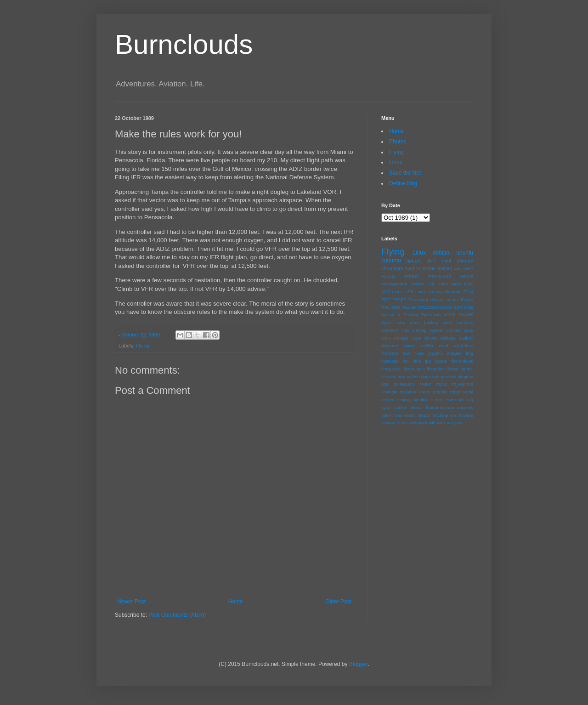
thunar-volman (440, 407)
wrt (439, 423)
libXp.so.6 (391, 369)
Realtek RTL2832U (420, 307)
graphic (435, 353)
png (385, 384)
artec (415, 322)
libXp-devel (462, 361)
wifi (432, 423)
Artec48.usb (439, 276)
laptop (441, 361)
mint (447, 261)
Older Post (338, 602)
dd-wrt (431, 338)
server (387, 400)
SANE (446, 307)
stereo (438, 400)
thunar (417, 407)
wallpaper (418, 423)
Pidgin (467, 299)
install (429, 268)
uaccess (465, 407)
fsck (407, 353)
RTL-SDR (391, 307)
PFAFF (399, 299)
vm (453, 415)
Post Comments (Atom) (177, 615)
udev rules (392, 415)
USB (469, 307)
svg (470, 400)
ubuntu (465, 253)
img (470, 353)
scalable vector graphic (423, 392)
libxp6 (453, 369)
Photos (398, 142)
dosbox (466, 338)
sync (386, 407)
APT (432, 261)
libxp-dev (436, 369)
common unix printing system (412, 330)
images (455, 353)
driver (410, 345)
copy (469, 330)
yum (458, 423)
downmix (390, 345)
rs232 (441, 384)
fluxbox (413, 268)
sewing (403, 400)
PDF (386, 299)
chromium (392, 268)
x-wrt (448, 423)
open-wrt (430, 377)
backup (431, 322)
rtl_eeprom (463, 384)
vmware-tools (394, 423)
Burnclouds (184, 44)
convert (454, 330)
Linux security (429, 292)
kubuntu (391, 261)
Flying (143, 346)
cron (386, 338)
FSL (431, 284)
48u (458, 269)
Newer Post (131, 602)
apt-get (414, 261)
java (417, 361)
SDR (458, 307)
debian (441, 253)
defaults (448, 338)
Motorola (453, 292)
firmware (390, 353)
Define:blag (403, 183)
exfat (444, 345)
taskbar (400, 407)
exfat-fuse (464, 345)
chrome (465, 261)
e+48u (427, 345)
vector (410, 415)
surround (455, 400)
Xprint (387, 322)
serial (468, 392)
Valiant (388, 315)
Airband (411, 276)
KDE (469, 284)
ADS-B (388, 276)
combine (465, 322)
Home (236, 602)
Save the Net (405, 173)
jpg (428, 361)
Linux (396, 162)
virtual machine (433, 415)
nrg (401, 377)
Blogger (359, 664)
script (455, 392)
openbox (448, 377)
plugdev (465, 377)
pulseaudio (404, 384)
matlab (445, 268)
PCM (468, 292)
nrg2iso (412, 377)
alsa (401, 322)
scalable (389, 392)
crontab (401, 338)
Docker (417, 284)
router (426, 384)
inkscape (390, 361)
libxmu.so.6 (414, 369)
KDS (386, 292)
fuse (419, 353)
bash (447, 322)
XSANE (466, 315)
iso (406, 361)
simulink (421, 400)
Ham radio (450, 284)
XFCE (449, 315)
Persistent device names (433, 299)
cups (416, 338)
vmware (465, 415)
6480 (468, 269)
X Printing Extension (419, 315)
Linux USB (403, 292)
